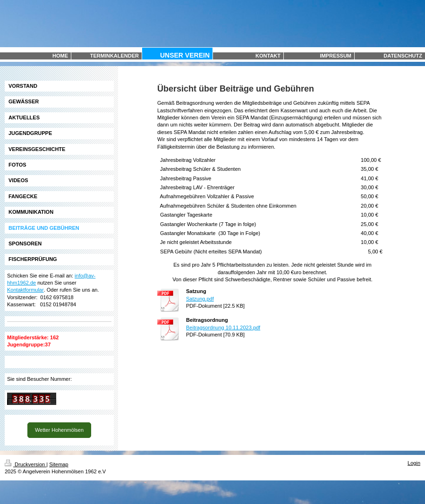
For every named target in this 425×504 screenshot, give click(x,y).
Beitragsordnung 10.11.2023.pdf (223, 328)
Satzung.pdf (200, 299)
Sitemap (59, 464)
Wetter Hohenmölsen (59, 430)
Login (414, 463)
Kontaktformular (25, 290)
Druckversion (25, 464)
